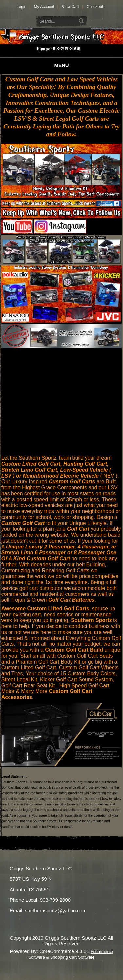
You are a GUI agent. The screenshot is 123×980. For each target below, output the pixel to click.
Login (21, 7)
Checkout (95, 7)
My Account (44, 7)
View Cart (71, 7)
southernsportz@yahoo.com (56, 910)
